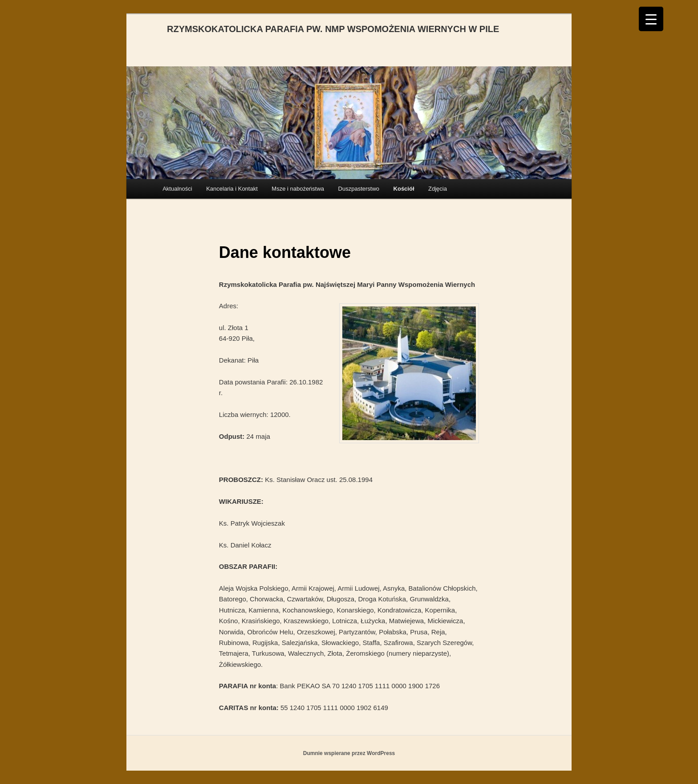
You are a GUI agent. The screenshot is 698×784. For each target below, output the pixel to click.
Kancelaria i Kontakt (232, 189)
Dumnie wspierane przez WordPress (349, 753)
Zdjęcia (438, 189)
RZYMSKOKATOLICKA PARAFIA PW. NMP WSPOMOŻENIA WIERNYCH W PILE (333, 29)
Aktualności (177, 189)
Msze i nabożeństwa (298, 189)
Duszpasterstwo (359, 189)
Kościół (404, 189)
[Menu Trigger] (651, 19)
